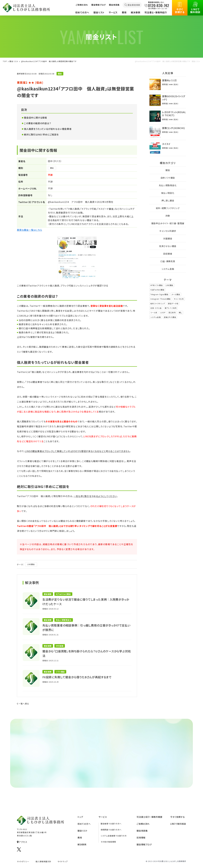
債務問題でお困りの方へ (111, 830)
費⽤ (80, 838)
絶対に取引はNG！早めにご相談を (41, 134)
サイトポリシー (23, 861)
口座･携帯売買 (168, 261)
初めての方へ (82, 12)
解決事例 (136, 12)
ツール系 (154, 312)
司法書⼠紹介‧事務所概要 (150, 817)
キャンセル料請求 (168, 231)
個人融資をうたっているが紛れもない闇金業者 (48, 129)
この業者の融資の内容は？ (37, 123)
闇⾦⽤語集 (142, 831)
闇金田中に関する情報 (35, 118)
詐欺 (168, 216)
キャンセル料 (179, 299)
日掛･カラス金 (156, 308)
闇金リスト (99, 12)
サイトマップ (63, 861)
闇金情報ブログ (99, 5)
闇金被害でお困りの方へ (111, 824)
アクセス (22, 842)
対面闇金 (168, 238)
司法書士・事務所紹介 (156, 12)
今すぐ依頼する (180, 8)
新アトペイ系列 (171, 308)
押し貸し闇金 (168, 201)
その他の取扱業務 (108, 842)
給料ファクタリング (158, 303)
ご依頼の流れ (82, 5)
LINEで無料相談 (195, 8)
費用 (124, 12)
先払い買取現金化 (168, 185)
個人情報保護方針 (43, 861)
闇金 (52, 168)
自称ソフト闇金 (168, 178)
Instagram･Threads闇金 (161, 299)
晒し (181, 312)
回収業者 (168, 254)
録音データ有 (173, 303)
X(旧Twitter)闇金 (157, 290)
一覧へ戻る (23, 704)
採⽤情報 (141, 838)
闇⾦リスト (14, 61)
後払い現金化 (168, 193)
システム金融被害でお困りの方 (114, 836)
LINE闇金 (31, 564)
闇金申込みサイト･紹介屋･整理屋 (168, 223)
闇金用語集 (114, 5)
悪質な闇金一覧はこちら (30, 230)
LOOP (163, 312)
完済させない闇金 (168, 246)
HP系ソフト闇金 (157, 285)
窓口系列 (172, 312)
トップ (80, 817)
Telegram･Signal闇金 (159, 294)
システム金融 (168, 269)
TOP (5, 61)
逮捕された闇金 (170, 317)
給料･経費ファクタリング (168, 208)
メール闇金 (176, 294)
